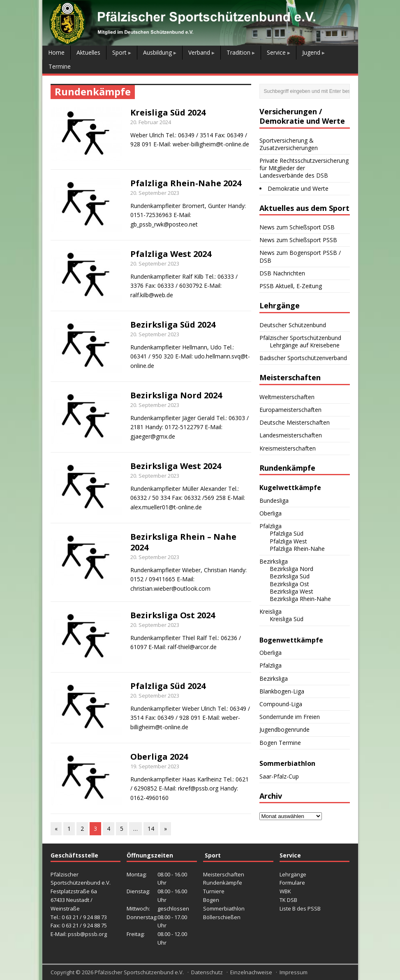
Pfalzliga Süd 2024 (168, 686)
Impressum (294, 972)
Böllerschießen (222, 917)
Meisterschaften (224, 874)
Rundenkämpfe (223, 883)
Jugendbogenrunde (284, 729)
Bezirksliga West (291, 591)
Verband (199, 52)
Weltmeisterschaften (287, 397)
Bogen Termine (280, 743)
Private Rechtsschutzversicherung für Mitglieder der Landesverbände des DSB (304, 168)
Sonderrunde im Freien (290, 717)
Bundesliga (274, 500)
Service (276, 52)
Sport (119, 52)
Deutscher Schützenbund (293, 325)
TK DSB (288, 900)
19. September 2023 (155, 766)
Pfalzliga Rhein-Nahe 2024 (186, 183)
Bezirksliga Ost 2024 (173, 615)
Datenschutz (207, 972)
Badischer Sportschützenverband (303, 358)
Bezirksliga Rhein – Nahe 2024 (183, 542)
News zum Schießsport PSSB (298, 240)
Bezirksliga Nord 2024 (176, 395)
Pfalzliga (271, 526)
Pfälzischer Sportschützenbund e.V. (139, 972)
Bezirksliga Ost (289, 584)
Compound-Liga (281, 704)
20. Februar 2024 (151, 122)
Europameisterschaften (290, 410)
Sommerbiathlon (224, 908)
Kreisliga (271, 611)
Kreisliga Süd (287, 619)
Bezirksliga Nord (291, 569)
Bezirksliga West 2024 (176, 466)
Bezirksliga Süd (290, 576)
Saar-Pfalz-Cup (279, 776)
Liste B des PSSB (300, 908)
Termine (60, 66)
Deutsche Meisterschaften (295, 422)
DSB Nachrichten (282, 273)
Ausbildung (157, 52)
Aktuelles (88, 52)
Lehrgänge (293, 874)
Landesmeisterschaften (291, 435)
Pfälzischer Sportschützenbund (300, 338)
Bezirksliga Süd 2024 (173, 325)
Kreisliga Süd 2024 (168, 112)
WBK (285, 891)
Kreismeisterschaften (288, 448)
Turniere (214, 891)
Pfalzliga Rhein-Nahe (297, 549)
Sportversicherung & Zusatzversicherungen (289, 144)
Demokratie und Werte (298, 188)
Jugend (311, 52)
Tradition (238, 52)
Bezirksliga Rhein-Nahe (300, 599)
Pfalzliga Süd (287, 533)
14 (151, 829)
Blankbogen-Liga (282, 691)
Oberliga (271, 513)
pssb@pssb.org (87, 934)
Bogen (211, 900)
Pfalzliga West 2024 (171, 254)
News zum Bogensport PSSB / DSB (300, 256)
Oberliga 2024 (159, 757)
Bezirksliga (274, 561)
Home (56, 52)
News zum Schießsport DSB (297, 227)
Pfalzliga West (288, 541)
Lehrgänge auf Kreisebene (305, 345)
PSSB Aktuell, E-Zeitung (291, 286)
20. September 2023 (155, 193)
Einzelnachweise (251, 972)
